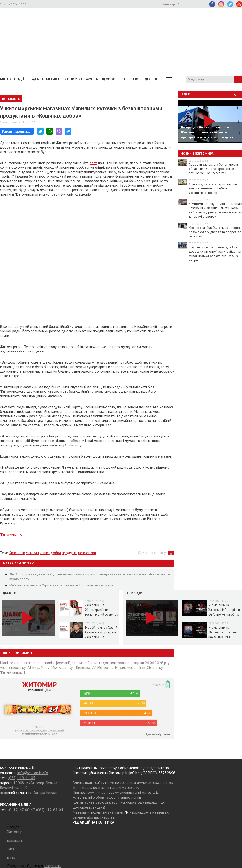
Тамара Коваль (45, 793)
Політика (51, 79)
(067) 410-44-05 (22, 778)
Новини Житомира (197, 154)
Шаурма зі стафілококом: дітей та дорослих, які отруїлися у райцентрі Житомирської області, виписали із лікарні (215, 254)
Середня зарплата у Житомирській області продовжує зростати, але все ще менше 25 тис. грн (214, 169)
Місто (6, 79)
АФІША (92, 79)
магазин (32, 553)
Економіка (73, 79)
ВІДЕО (147, 79)
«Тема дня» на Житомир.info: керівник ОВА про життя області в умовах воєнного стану (225, 614)
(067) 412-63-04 (50, 810)
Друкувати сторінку (152, 553)
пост (93, 163)
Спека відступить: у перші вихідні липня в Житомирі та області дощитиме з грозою (213, 188)
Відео (186, 94)
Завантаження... (16, 131)
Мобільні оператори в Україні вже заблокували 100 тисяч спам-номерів (62, 585)
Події (19, 79)
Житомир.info (11, 534)
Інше (159, 79)
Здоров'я (110, 79)
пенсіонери (87, 553)
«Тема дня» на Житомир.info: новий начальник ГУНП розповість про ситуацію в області (223, 637)
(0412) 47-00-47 (21, 810)
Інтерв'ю (130, 79)
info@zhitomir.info (33, 773)
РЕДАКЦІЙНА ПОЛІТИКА (93, 822)
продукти (70, 553)
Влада (33, 79)
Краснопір (17, 553)
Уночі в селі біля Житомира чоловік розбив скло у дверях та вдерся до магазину (215, 232)
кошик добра (50, 553)
